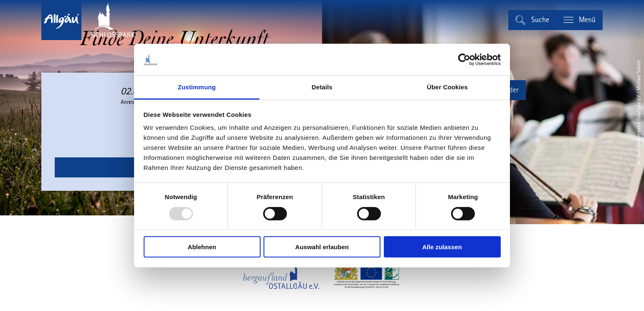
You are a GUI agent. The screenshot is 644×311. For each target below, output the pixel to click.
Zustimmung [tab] (197, 87)
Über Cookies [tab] (447, 87)
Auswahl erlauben (322, 247)
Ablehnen (202, 247)
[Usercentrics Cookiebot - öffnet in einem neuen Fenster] (464, 60)
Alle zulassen (442, 247)
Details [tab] (322, 87)
